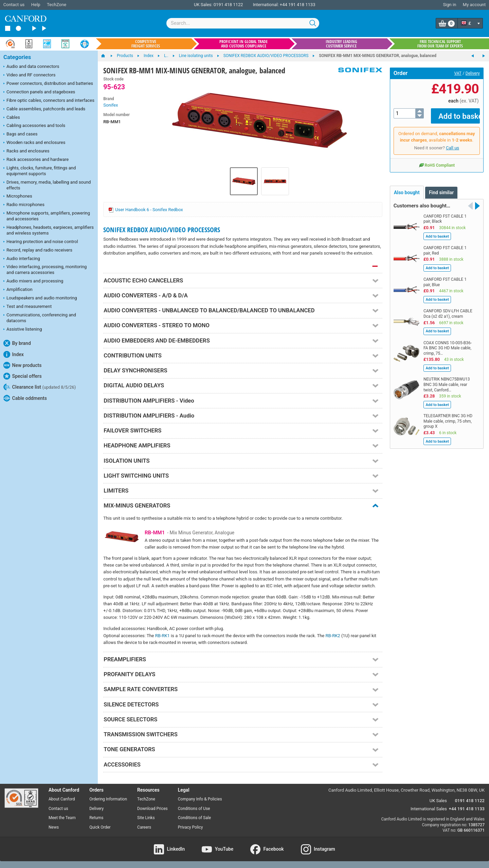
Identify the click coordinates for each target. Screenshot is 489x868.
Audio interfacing (22, 259)
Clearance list (40, 387)
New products (22, 365)
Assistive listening (23, 330)
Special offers (23, 376)
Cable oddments (25, 398)
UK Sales (438, 801)
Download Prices (152, 809)
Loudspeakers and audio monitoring (40, 298)
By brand (17, 343)
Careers (144, 827)
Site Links (146, 818)
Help (36, 5)
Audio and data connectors (31, 67)
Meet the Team (62, 818)
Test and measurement (28, 307)
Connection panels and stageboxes (39, 92)
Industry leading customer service (341, 44)
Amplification (18, 290)
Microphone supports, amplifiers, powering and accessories (47, 216)
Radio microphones (24, 205)
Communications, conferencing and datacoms (40, 318)
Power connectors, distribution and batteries (48, 84)
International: (266, 5)
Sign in (449, 5)
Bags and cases (20, 134)
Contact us (14, 5)
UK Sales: (203, 5)
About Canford (62, 799)
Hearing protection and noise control (41, 242)
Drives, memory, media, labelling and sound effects (47, 185)
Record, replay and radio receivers (38, 251)
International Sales (429, 809)
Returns (96, 818)
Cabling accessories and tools (34, 126)
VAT (458, 73)
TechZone (57, 5)
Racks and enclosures (26, 151)
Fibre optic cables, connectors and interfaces (49, 101)
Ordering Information (108, 799)
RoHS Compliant (437, 160)
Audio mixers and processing (33, 281)
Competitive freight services (146, 44)
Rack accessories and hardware (36, 160)
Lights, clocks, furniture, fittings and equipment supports (40, 171)
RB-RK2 (333, 636)
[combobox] (243, 23)
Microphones (18, 197)
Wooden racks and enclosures (34, 143)
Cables (12, 118)
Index (14, 354)
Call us (452, 143)
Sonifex (111, 105)
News (54, 827)
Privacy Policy (191, 827)
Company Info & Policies (200, 799)
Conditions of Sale (194, 818)
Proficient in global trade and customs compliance (243, 44)
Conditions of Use (194, 809)
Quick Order (100, 827)
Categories (17, 57)
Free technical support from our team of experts (440, 44)
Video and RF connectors (29, 75)
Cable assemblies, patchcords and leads (44, 109)
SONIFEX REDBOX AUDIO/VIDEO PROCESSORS (162, 230)
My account (474, 5)
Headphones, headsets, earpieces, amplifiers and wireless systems (49, 230)
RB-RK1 (162, 636)
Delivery (473, 73)
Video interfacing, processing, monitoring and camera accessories (45, 270)
